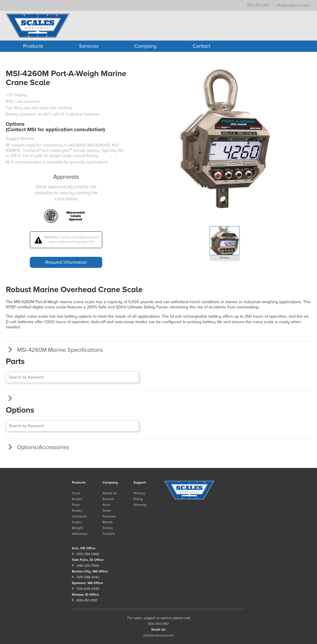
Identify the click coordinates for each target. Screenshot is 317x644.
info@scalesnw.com (293, 5)
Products (33, 46)
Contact (201, 46)
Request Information (66, 262)
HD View (225, 258)
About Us (110, 493)
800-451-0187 (258, 5)
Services (89, 46)
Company (145, 46)
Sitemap (140, 505)
